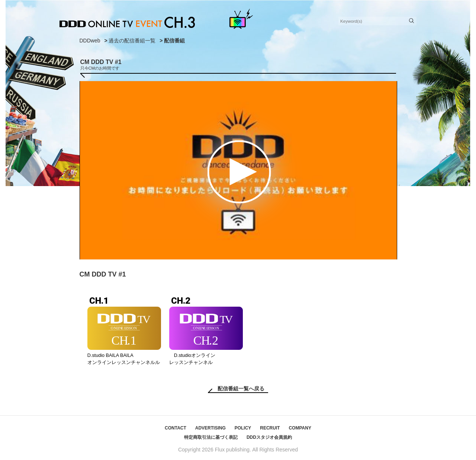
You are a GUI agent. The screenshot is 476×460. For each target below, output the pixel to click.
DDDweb (90, 41)
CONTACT (176, 428)
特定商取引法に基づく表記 (211, 437)
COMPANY (300, 428)
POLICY (243, 428)
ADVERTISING (210, 428)
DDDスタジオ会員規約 (269, 437)
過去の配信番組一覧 (132, 41)
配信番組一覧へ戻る (241, 389)
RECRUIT (270, 428)
